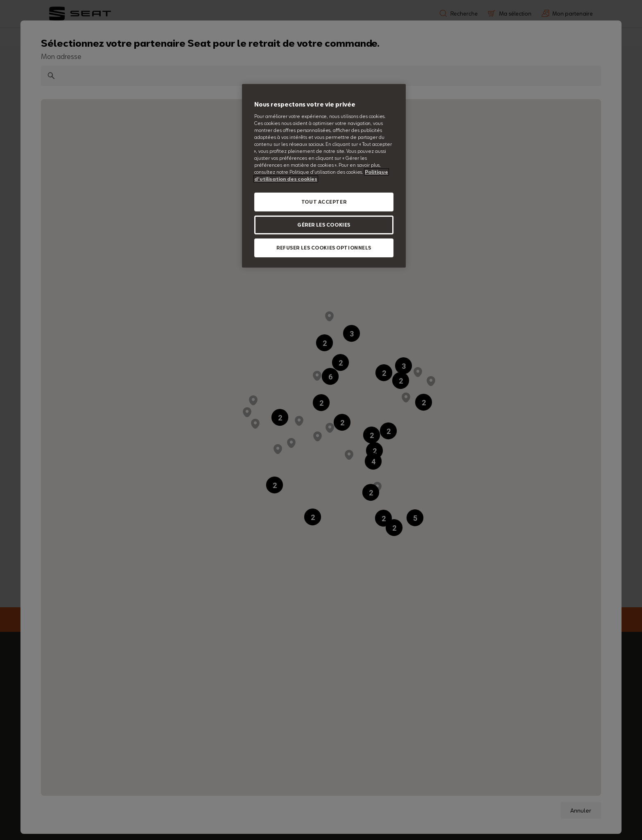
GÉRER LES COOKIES (324, 225)
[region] (324, 176)
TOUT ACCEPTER (324, 202)
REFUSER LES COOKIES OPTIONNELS (324, 248)
